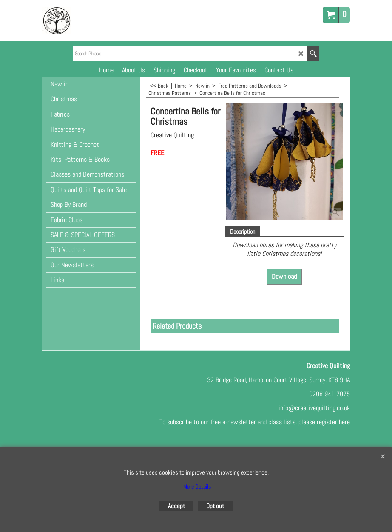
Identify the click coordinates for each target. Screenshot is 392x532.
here (344, 422)
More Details (197, 486)
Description (243, 232)
